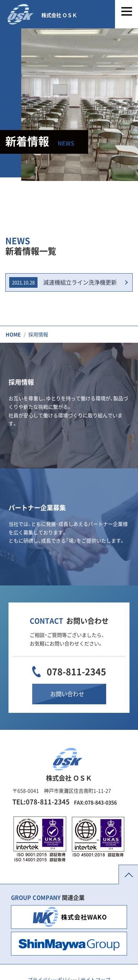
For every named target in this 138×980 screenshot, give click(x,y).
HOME (13, 334)
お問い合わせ (67, 694)
